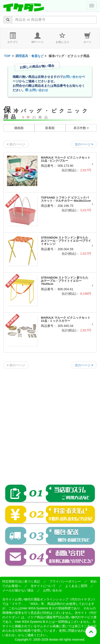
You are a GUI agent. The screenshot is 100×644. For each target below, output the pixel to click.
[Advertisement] (50, 423)
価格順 (19, 128)
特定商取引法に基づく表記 (21, 581)
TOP (7, 56)
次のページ (84, 144)
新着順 (50, 128)
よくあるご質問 (76, 586)
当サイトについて (43, 586)
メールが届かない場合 (18, 590)
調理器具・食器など (30, 56)
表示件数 (81, 128)
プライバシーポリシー (65, 581)
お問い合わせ (72, 77)
